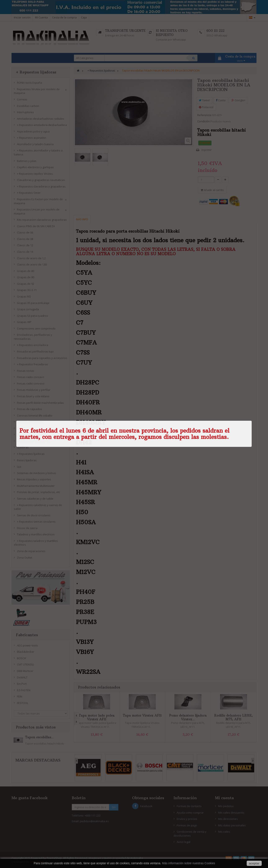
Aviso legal (184, 842)
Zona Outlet (24, 558)
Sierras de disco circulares (34, 515)
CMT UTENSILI (25, 664)
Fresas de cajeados (29, 409)
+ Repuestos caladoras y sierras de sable (38, 507)
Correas (22, 99)
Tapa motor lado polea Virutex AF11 (97, 717)
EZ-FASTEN (24, 690)
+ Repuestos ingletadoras (33, 441)
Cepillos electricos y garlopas (35, 167)
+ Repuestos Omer (29, 193)
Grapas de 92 (26, 284)
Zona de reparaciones (31, 551)
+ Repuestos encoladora (33, 345)
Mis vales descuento (231, 813)
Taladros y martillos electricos (36, 534)
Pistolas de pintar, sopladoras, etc (39, 492)
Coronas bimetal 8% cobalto (35, 415)
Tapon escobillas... (39, 737)
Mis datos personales (232, 825)
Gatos (21, 428)
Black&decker (26, 652)
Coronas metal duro (30, 422)
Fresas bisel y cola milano (33, 396)
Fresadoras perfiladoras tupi (35, 351)
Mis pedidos (226, 806)
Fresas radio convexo (31, 383)
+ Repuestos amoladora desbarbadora (42, 125)
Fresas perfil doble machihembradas (40, 403)
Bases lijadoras (27, 460)
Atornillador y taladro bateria (35, 144)
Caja (84, 17)
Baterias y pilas (27, 161)
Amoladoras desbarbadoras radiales (41, 119)
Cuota (221, 100)
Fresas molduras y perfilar (34, 390)
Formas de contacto (189, 806)
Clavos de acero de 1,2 (31, 258)
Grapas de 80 (26, 271)
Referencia (204, 115)
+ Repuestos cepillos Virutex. (35, 174)
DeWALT (22, 677)
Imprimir (207, 150)
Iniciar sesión (22, 17)
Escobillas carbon (28, 106)
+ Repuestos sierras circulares (36, 522)
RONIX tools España (30, 83)
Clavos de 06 (25, 232)
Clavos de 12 (25, 245)
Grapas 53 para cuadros (32, 316)
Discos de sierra (27, 528)
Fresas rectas (26, 371)
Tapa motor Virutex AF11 (142, 715)
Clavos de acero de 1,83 (32, 264)
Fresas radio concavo (31, 377)
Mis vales (224, 832)
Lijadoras (23, 447)
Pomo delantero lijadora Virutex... (188, 717)
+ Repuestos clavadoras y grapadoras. (42, 186)
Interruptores (25, 112)
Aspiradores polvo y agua (33, 131)
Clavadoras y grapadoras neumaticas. (41, 180)
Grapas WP (24, 322)
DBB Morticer (25, 671)
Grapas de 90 (26, 277)
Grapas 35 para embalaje (33, 303)
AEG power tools (27, 645)
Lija (19, 467)
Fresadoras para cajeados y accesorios (42, 358)
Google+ (238, 100)
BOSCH (21, 658)
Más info (82, 219)
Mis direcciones (228, 819)
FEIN (20, 696)
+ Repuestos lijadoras (31, 454)
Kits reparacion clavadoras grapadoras (42, 220)
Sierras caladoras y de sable (35, 499)
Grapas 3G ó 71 (27, 290)
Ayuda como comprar (190, 813)
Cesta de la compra (64, 17)
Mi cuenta (224, 798)
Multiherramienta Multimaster (36, 486)
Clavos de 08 (25, 239)
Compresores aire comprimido (36, 328)
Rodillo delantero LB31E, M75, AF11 (233, 717)
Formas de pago (187, 825)
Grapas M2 (24, 296)
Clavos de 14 (25, 252)
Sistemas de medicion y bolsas (37, 473)
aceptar (254, 863)
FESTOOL (23, 703)
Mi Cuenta (41, 17)
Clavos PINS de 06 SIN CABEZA (36, 226)
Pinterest (206, 107)
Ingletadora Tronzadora (32, 435)
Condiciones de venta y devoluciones (190, 834)
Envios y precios (187, 819)
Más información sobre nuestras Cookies (189, 863)
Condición (204, 121)
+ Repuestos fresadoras (32, 364)
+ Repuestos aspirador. (32, 138)
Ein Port (22, 684)
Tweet (204, 100)
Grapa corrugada (28, 309)
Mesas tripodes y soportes (34, 479)
